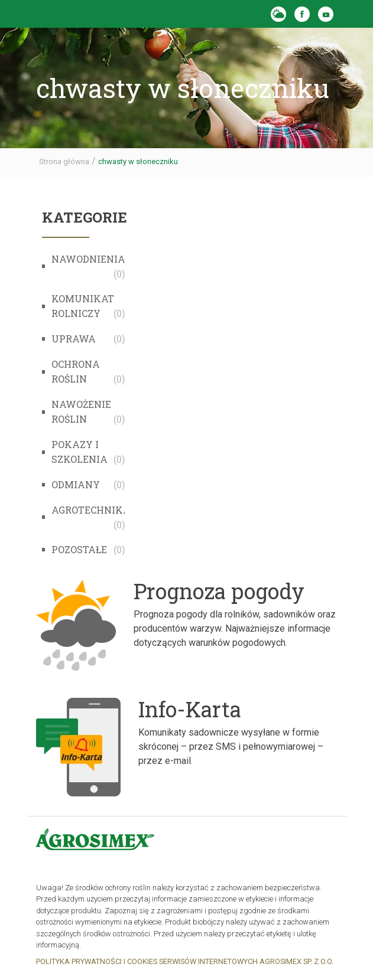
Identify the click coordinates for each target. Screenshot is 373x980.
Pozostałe (79, 549)
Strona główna (64, 161)
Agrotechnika (91, 510)
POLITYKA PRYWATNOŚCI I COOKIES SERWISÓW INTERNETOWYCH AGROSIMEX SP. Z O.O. (185, 961)
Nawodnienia (88, 259)
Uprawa (74, 339)
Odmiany (76, 484)
